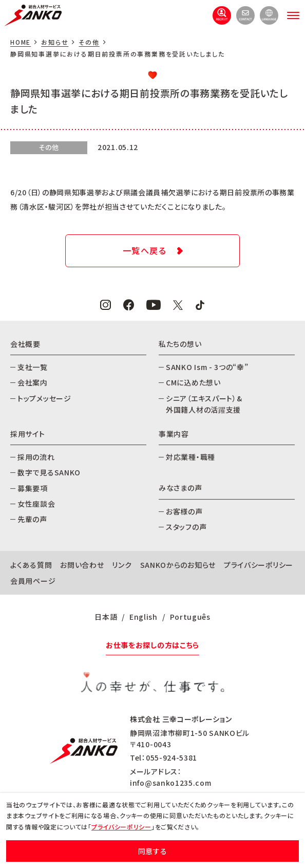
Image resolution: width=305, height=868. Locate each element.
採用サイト (28, 434)
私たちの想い (180, 344)
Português (190, 617)
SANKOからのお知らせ (178, 565)
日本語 (106, 617)
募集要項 (33, 488)
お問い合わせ (82, 565)
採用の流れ (36, 457)
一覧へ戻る (145, 250)
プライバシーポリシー (259, 565)
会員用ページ (33, 581)
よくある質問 (31, 565)
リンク (122, 565)
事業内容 (174, 434)
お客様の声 (184, 511)
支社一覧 (33, 367)
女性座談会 (36, 504)
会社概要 (25, 344)
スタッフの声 (186, 527)
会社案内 (33, 382)
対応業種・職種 (190, 457)
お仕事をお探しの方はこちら (153, 645)
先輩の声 (32, 520)
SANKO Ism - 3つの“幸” (207, 367)
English (144, 617)
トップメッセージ (44, 398)
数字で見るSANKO (49, 472)
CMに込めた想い (193, 382)
